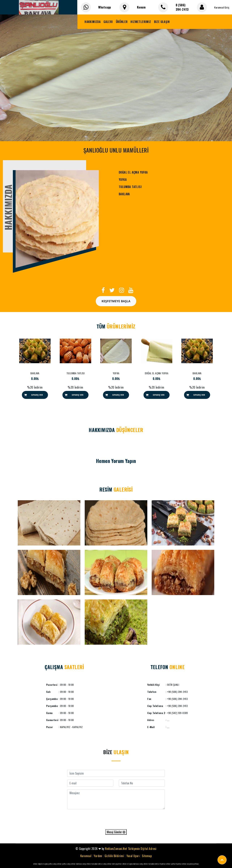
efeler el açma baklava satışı (133, 864)
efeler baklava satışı (79, 864)
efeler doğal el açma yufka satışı (45, 864)
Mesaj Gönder (116, 832)
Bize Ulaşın (162, 22)
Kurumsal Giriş (222, 7)
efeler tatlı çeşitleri (115, 864)
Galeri (108, 22)
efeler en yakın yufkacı (190, 864)
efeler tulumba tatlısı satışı (97, 864)
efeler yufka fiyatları (174, 864)
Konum (141, 7)
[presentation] (116, 819)
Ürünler (122, 22)
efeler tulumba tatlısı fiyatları (155, 864)
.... (168, 727)
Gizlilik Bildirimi (114, 856)
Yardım (98, 856)
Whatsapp (105, 7)
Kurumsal (86, 856)
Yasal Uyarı (133, 856)
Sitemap (147, 856)
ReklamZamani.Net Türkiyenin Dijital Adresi (131, 849)
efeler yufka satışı (64, 864)
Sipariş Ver (37, 395)
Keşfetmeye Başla (116, 301)
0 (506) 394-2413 (182, 7)
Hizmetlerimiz (141, 22)
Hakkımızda (93, 22)
